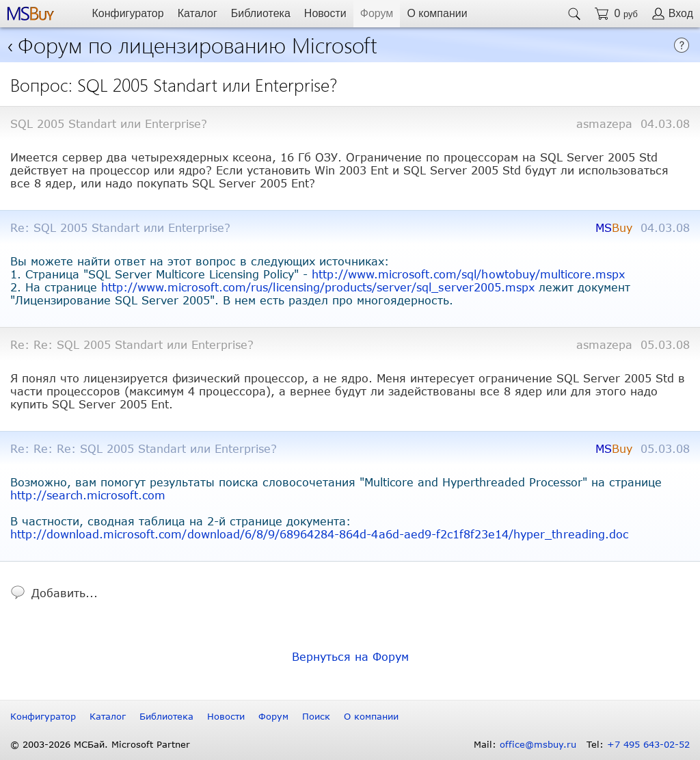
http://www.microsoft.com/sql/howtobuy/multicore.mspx (468, 274)
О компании (437, 13)
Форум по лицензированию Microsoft (198, 44)
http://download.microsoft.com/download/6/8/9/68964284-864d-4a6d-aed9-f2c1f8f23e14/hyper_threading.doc (319, 534)
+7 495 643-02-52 (648, 744)
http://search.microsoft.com (88, 495)
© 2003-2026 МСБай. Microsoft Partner (100, 744)
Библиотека (261, 13)
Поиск (316, 716)
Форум (377, 13)
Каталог (198, 13)
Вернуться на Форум (350, 656)
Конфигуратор (127, 13)
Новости (325, 13)
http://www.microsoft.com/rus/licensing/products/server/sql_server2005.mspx (318, 287)
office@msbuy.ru (538, 744)
